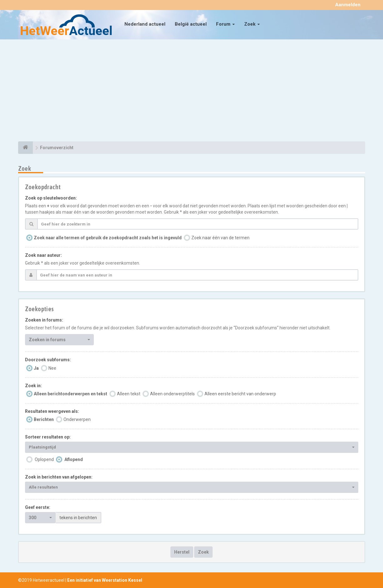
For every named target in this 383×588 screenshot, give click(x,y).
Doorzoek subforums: (48, 360)
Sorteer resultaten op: (48, 437)
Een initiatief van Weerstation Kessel (105, 580)
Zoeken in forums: (44, 320)
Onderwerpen (77, 419)
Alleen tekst (129, 394)
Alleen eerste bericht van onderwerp (240, 394)
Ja (36, 368)
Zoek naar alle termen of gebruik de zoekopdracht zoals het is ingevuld (108, 238)
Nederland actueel (145, 24)
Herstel (182, 552)
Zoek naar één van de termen (220, 238)
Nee (52, 368)
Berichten (44, 419)
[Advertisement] (192, 91)
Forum (225, 24)
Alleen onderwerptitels (172, 394)
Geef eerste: (38, 507)
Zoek (252, 24)
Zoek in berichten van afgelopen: (59, 477)
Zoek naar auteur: (43, 255)
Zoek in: (33, 386)
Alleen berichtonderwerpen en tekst (71, 394)
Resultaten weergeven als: (52, 411)
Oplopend (44, 459)
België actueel (191, 24)
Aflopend (74, 459)
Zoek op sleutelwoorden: (51, 198)
